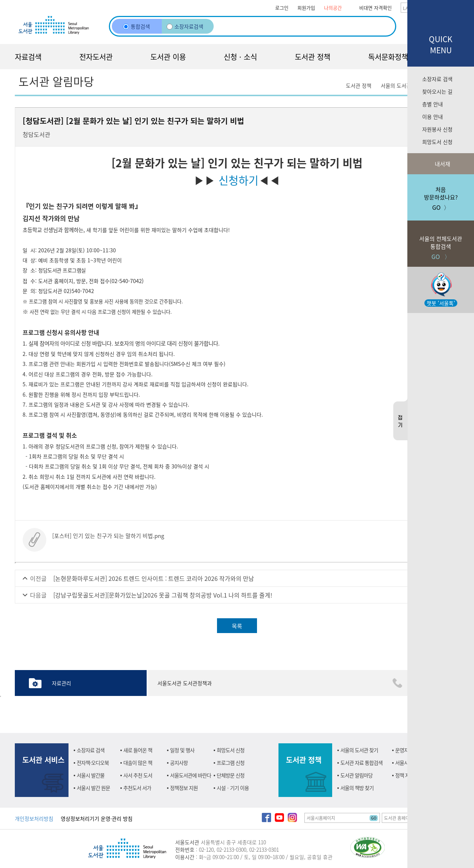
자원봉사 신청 (437, 129)
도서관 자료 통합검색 (361, 763)
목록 (237, 626)
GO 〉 (441, 241)
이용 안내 (433, 117)
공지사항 (179, 763)
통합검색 (136, 26)
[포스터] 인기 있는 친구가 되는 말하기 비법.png (108, 536)
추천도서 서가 (137, 788)
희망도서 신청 (437, 142)
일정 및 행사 (182, 750)
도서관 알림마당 (356, 775)
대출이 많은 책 (138, 763)
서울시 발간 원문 (93, 788)
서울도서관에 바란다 (191, 775)
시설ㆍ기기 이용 (233, 788)
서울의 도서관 (396, 85)
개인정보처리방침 (34, 818)
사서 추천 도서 (138, 775)
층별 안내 (433, 104)
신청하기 (238, 180)
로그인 (282, 8)
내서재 (442, 164)
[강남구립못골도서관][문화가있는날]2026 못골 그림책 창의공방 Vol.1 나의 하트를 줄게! (163, 595)
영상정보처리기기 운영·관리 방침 (97, 818)
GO (374, 818)
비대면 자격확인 (375, 8)
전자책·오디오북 (93, 763)
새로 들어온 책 (138, 750)
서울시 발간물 (91, 775)
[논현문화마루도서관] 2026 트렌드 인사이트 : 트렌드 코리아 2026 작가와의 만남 (154, 578)
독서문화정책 (388, 57)
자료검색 (28, 57)
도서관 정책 (313, 57)
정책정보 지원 (184, 788)
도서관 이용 (168, 57)
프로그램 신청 (231, 763)
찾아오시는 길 (437, 91)
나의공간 (333, 8)
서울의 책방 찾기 (357, 788)
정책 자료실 (407, 775)
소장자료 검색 (437, 79)
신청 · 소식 (240, 57)
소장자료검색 (185, 26)
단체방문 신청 (231, 775)
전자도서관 (96, 57)
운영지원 (404, 750)
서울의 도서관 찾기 (359, 750)
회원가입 (306, 8)
